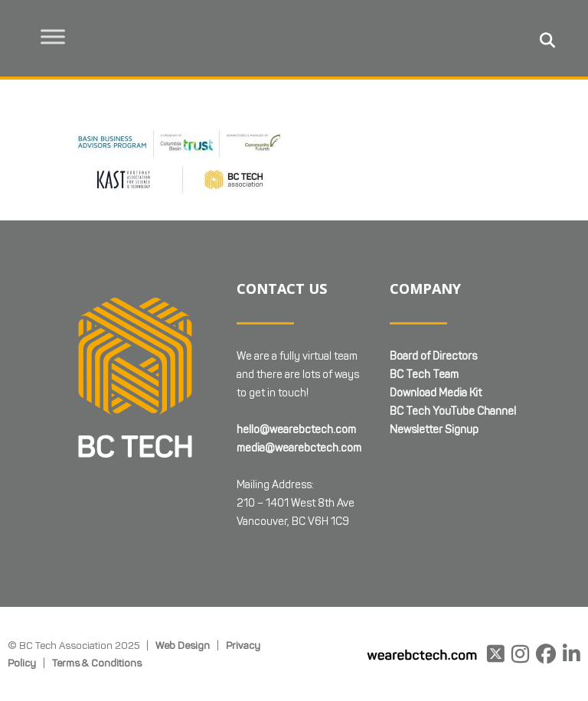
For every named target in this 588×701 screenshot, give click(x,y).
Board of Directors (433, 356)
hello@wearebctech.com (296, 430)
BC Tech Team (424, 375)
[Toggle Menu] (54, 36)
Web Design (183, 645)
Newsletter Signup (434, 430)
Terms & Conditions (97, 663)
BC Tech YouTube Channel (453, 411)
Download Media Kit (436, 393)
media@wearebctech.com (299, 448)
